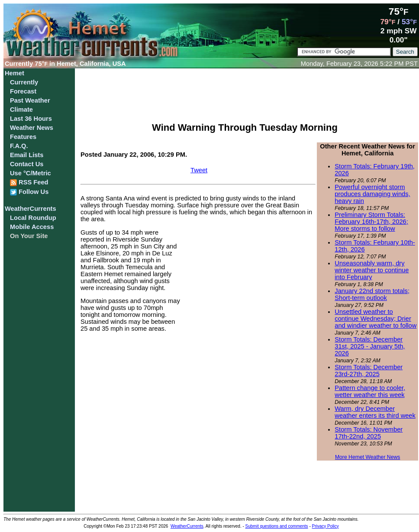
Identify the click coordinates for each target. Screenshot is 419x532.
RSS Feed (29, 182)
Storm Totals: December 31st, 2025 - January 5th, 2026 (370, 346)
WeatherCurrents (31, 209)
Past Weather (30, 100)
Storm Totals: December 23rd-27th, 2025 (369, 371)
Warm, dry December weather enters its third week (375, 412)
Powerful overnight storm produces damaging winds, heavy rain (372, 194)
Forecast (23, 91)
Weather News (32, 128)
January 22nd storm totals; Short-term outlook (372, 294)
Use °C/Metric (31, 173)
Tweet (199, 170)
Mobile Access (32, 227)
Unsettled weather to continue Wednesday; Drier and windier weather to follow (375, 319)
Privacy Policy (326, 526)
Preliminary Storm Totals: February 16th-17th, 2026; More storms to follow (371, 222)
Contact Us (27, 164)
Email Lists (27, 155)
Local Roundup (33, 218)
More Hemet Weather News (368, 457)
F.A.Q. (19, 146)
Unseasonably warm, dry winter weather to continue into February (372, 270)
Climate (21, 110)
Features (23, 137)
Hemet (15, 73)
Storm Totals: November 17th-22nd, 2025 (369, 433)
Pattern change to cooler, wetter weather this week (370, 391)
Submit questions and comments (277, 526)
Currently (24, 82)
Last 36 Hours (31, 119)
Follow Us (29, 192)
